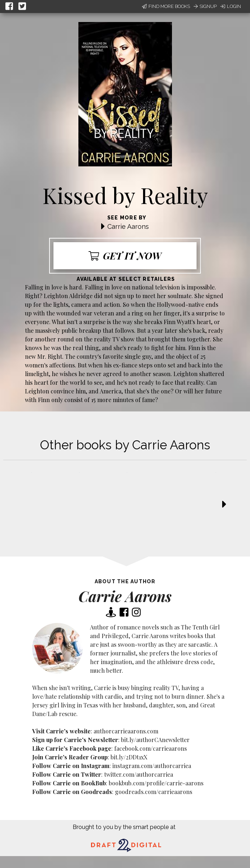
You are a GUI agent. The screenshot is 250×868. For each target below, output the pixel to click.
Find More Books (166, 6)
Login (231, 6)
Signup (205, 6)
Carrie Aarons (128, 226)
